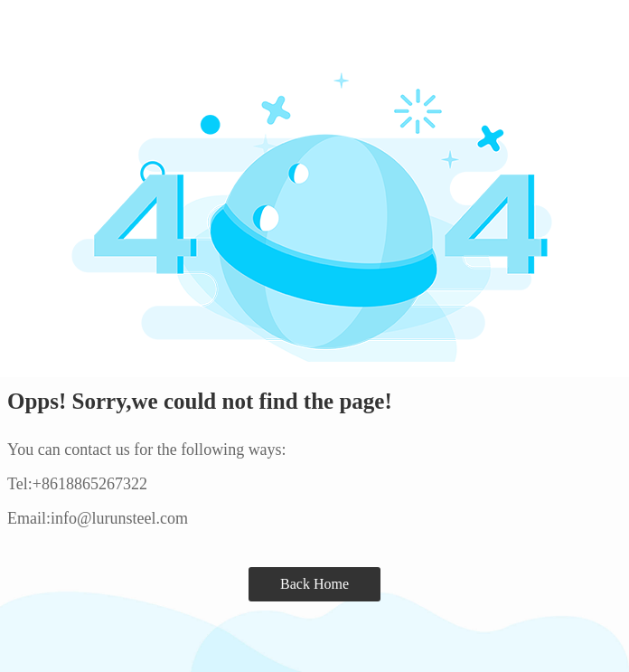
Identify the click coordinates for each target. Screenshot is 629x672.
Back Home (314, 584)
